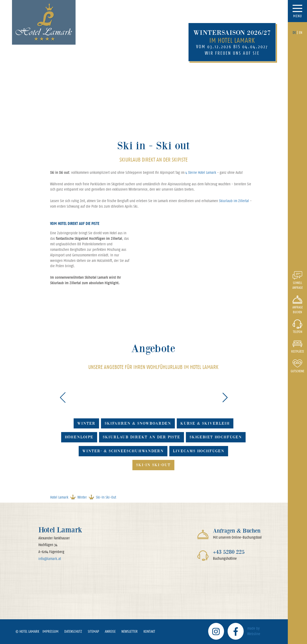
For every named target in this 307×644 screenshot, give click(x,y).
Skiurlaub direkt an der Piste (142, 437)
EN (301, 33)
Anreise (110, 631)
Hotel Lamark (59, 497)
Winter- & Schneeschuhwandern (123, 451)
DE (294, 33)
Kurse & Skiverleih (205, 423)
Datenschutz (73, 631)
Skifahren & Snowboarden (138, 423)
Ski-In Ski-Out (153, 465)
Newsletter (130, 631)
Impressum (50, 631)
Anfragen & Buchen (237, 531)
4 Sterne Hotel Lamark (201, 172)
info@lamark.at (50, 559)
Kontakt (149, 631)
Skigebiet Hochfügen (216, 437)
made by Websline (254, 631)
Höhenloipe (79, 437)
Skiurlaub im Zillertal (234, 201)
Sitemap (93, 631)
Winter (86, 423)
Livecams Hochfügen (199, 451)
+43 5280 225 (229, 552)
